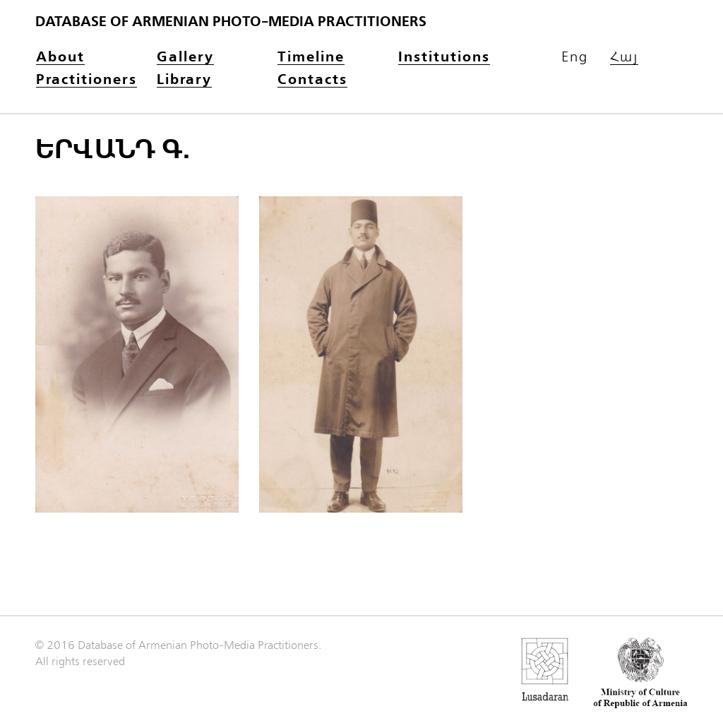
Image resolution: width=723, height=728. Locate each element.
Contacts (312, 80)
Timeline (311, 58)
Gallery (185, 58)
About (60, 58)
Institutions (444, 58)
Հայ (624, 58)
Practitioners (86, 80)
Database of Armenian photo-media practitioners (231, 22)
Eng (575, 57)
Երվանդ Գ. (113, 150)
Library (184, 80)
